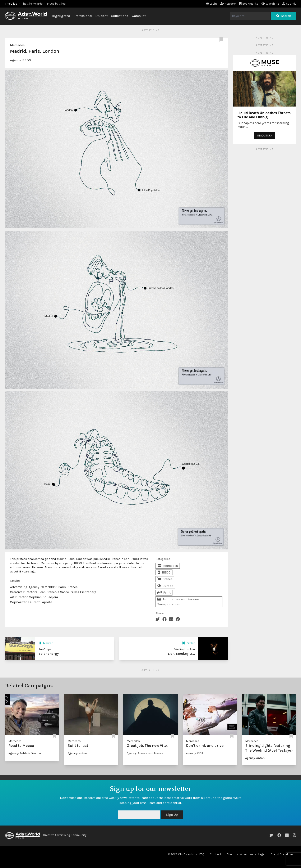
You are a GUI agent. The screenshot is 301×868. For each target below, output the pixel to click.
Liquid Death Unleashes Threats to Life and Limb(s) (264, 115)
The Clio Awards (32, 4)
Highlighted (61, 16)
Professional (83, 16)
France (165, 579)
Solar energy (49, 654)
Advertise (246, 854)
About (231, 854)
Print (164, 592)
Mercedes (17, 45)
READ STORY (265, 136)
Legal (262, 854)
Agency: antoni (78, 753)
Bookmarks (249, 4)
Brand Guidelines (282, 854)
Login (211, 4)
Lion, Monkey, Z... (181, 654)
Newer (46, 643)
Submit (289, 4)
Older (188, 643)
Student (102, 16)
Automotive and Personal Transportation (179, 602)
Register (228, 4)
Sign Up (172, 815)
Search (284, 16)
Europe (165, 586)
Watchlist (139, 16)
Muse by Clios (56, 4)
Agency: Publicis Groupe (25, 753)
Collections (120, 16)
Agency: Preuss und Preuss (145, 753)
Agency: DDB (195, 753)
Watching (270, 4)
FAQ (202, 854)
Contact (216, 854)
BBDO (27, 60)
